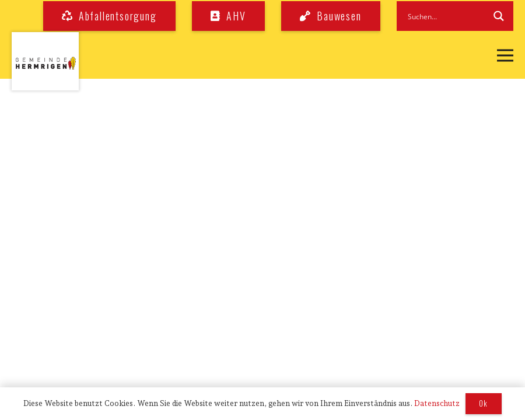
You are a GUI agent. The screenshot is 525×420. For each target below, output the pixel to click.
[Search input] (445, 16)
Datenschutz (437, 403)
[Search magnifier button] (498, 16)
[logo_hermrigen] (45, 61)
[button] (505, 55)
